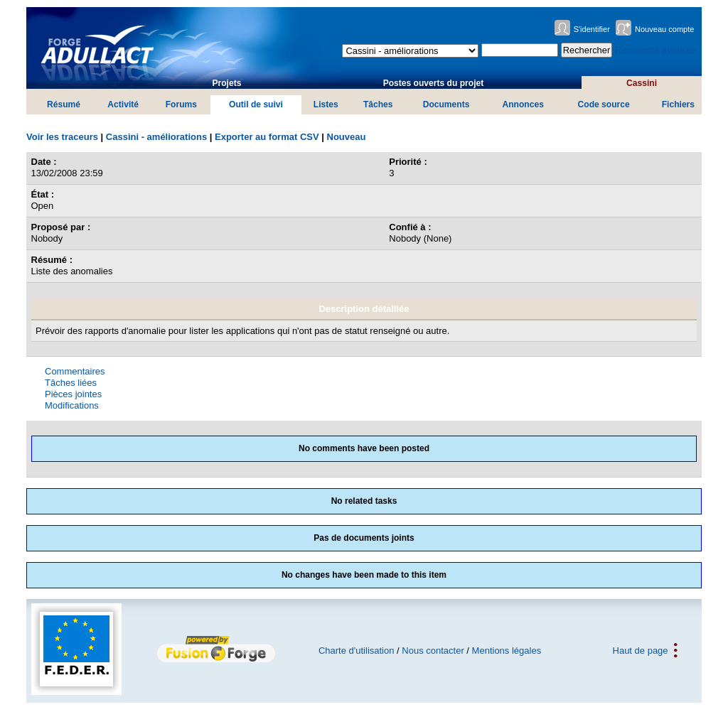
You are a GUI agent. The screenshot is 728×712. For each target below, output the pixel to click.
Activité (123, 104)
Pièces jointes (73, 394)
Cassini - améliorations (156, 137)
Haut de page (641, 651)
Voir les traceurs (62, 137)
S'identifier (592, 29)
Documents (446, 104)
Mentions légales (507, 651)
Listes (326, 104)
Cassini (642, 83)
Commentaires (75, 371)
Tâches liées (71, 383)
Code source (604, 104)
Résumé (64, 104)
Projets (226, 83)
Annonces (523, 104)
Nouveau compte (665, 29)
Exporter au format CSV (267, 137)
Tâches (378, 104)
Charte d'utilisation (357, 651)
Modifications (72, 405)
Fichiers (678, 104)
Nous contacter (433, 651)
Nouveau (347, 137)
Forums (181, 104)
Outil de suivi (256, 104)
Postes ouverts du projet (434, 83)
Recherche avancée (656, 50)
